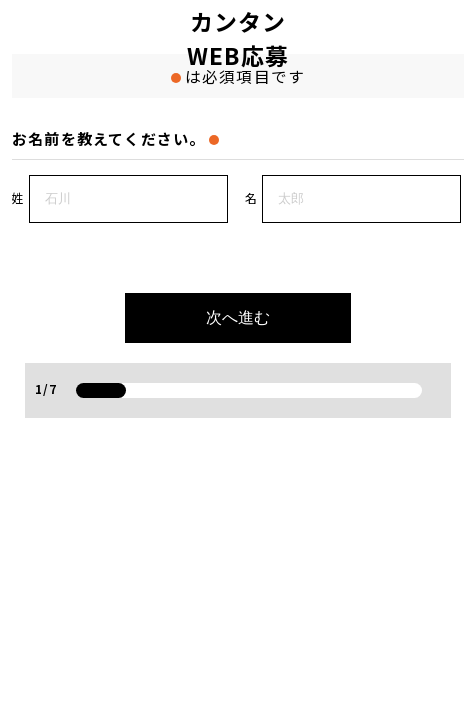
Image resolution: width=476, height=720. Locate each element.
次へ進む (238, 317)
